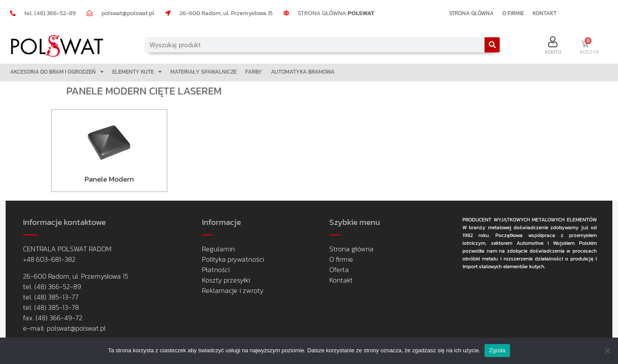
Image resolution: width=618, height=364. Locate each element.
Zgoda (497, 350)
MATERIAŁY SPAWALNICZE (203, 72)
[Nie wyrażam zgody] (607, 351)
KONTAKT (545, 13)
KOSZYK (590, 52)
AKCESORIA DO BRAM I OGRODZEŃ (57, 72)
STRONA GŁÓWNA (471, 13)
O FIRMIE (513, 13)
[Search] (492, 45)
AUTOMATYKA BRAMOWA (303, 72)
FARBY (254, 72)
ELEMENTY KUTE (137, 72)
